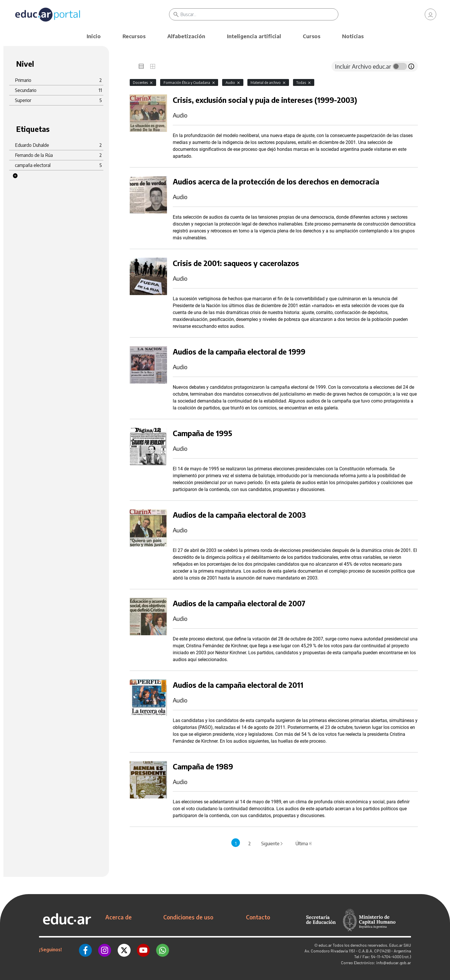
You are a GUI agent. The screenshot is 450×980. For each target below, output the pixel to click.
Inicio (94, 36)
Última (304, 844)
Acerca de (119, 917)
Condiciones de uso (188, 917)
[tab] (141, 66)
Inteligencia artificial (254, 36)
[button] (15, 176)
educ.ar (325, 945)
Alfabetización (186, 36)
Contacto (258, 917)
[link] (430, 14)
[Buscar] (259, 14)
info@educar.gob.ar (394, 963)
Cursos (312, 36)
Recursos (134, 36)
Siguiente (272, 844)
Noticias (353, 36)
